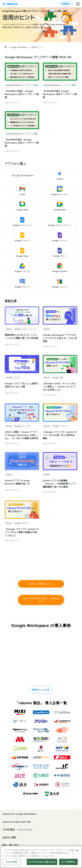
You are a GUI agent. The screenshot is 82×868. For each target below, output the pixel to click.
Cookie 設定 (12, 862)
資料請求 (66, 4)
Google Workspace (19, 47)
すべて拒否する (68, 862)
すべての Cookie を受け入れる (42, 862)
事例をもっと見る (41, 690)
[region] (41, 857)
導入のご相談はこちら (41, 584)
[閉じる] (77, 850)
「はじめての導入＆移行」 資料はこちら (41, 600)
